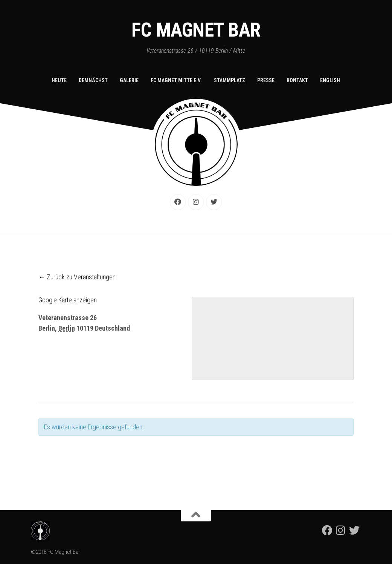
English (330, 80)
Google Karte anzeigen (68, 300)
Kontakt (297, 80)
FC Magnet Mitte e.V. (176, 80)
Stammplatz (230, 80)
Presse (266, 80)
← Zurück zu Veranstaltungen (77, 277)
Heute (59, 80)
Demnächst (93, 80)
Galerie (129, 80)
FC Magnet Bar (196, 30)
